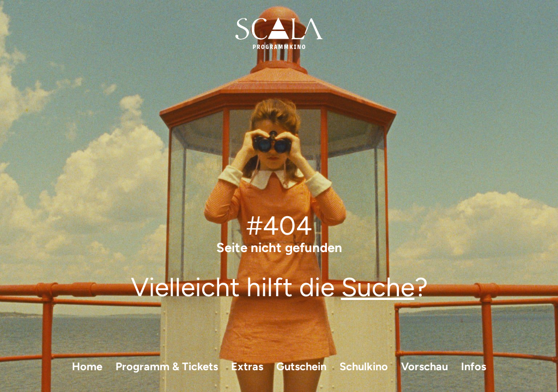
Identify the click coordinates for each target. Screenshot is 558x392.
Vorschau (424, 366)
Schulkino (364, 366)
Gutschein (301, 366)
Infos (474, 366)
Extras (247, 366)
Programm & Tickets (167, 366)
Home (87, 366)
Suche (378, 287)
